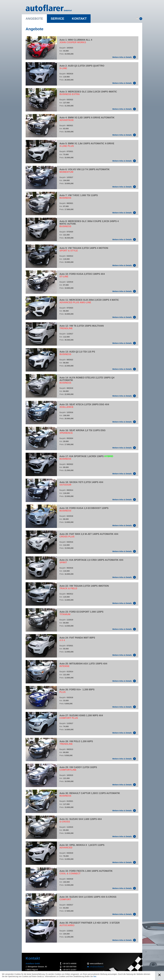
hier (95, 976)
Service (57, 19)
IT (141, 19)
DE (137, 19)
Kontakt (79, 19)
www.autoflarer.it (97, 964)
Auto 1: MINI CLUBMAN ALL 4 (76, 41)
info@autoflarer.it (97, 967)
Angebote (34, 19)
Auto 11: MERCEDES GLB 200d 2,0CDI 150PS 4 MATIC (89, 301)
